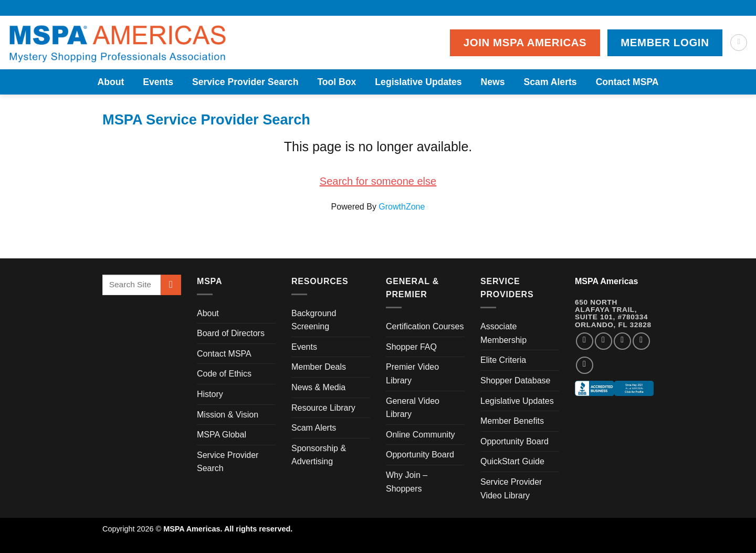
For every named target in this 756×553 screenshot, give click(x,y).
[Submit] (171, 285)
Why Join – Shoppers (407, 482)
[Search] (739, 43)
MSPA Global (222, 435)
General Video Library (413, 408)
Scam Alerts (550, 82)
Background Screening (314, 320)
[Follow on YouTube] (585, 365)
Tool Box (337, 82)
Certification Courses (425, 326)
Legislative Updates (418, 82)
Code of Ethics (224, 374)
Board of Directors (231, 333)
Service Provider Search (245, 82)
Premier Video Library (412, 374)
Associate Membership (503, 333)
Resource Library (323, 408)
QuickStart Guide (512, 461)
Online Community (421, 435)
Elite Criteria (503, 360)
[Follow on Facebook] (585, 341)
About (111, 82)
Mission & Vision (228, 415)
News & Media (318, 387)
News (493, 82)
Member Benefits (512, 421)
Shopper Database (515, 380)
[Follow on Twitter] (622, 341)
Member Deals (319, 367)
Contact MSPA (627, 82)
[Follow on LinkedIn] (641, 341)
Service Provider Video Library (511, 489)
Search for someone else (378, 181)
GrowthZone (402, 207)
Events (158, 82)
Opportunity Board (420, 455)
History (210, 394)
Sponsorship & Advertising (319, 455)
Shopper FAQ (411, 347)
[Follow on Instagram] (603, 341)
